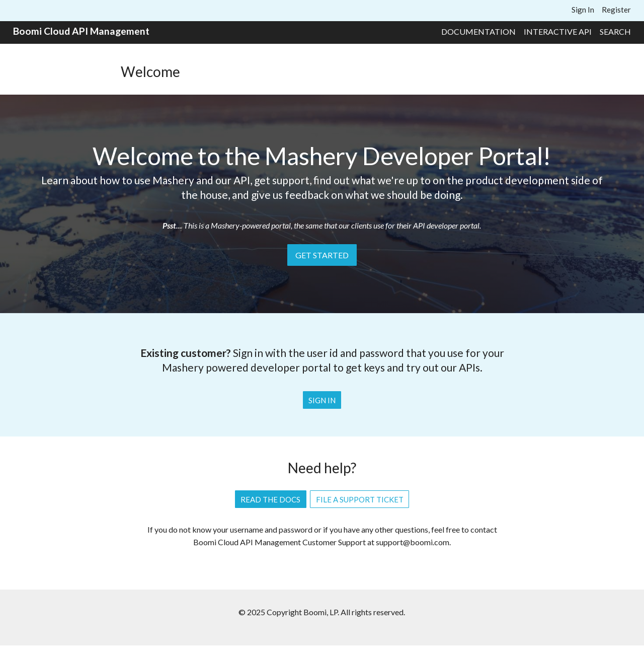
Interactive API (558, 31)
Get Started (322, 255)
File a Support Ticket (360, 499)
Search (615, 31)
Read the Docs (270, 499)
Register (616, 10)
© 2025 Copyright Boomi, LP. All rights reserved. (322, 612)
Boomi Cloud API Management (81, 31)
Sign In (583, 10)
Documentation (478, 31)
